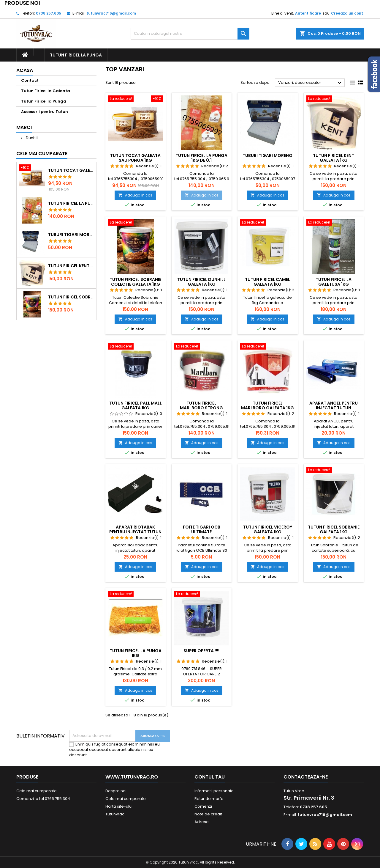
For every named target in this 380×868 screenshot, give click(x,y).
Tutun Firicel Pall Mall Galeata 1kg (136, 405)
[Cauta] (190, 34)
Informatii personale (214, 791)
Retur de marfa (209, 799)
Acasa (25, 70)
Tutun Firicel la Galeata (46, 91)
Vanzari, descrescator (311, 83)
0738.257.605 (49, 13)
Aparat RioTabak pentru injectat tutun (135, 529)
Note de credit (208, 814)
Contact (30, 80)
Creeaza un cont (347, 13)
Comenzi (203, 806)
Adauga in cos (135, 195)
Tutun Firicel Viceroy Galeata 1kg (268, 529)
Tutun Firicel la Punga (76, 55)
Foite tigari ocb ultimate (202, 529)
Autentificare (308, 13)
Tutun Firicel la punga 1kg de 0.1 (71, 203)
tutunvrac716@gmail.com (111, 13)
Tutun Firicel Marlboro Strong (201, 405)
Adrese (202, 822)
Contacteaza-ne (306, 777)
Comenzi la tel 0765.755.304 (43, 799)
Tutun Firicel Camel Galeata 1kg (267, 282)
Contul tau (210, 777)
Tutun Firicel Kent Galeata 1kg (71, 266)
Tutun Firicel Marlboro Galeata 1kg (267, 405)
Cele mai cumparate (42, 154)
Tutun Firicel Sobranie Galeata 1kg (334, 529)
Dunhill (32, 138)
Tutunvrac (115, 814)
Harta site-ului (119, 806)
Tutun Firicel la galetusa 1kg (334, 282)
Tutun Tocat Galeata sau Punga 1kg (71, 170)
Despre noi (116, 791)
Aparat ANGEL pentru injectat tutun (334, 405)
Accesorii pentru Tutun (45, 112)
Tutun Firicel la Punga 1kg (136, 653)
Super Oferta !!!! (201, 651)
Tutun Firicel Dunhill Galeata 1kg (201, 282)
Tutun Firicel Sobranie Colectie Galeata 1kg (71, 297)
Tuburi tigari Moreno (71, 235)
